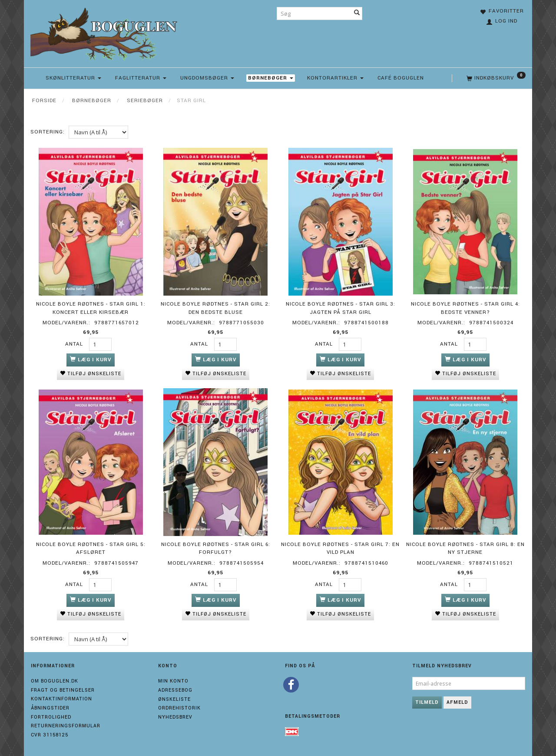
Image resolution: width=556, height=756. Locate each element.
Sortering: (48, 132)
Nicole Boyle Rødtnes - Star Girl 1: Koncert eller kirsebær (91, 308)
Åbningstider (50, 707)
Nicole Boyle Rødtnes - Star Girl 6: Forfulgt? (216, 548)
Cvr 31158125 (50, 734)
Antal (75, 344)
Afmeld (457, 701)
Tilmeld (427, 701)
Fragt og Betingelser (63, 689)
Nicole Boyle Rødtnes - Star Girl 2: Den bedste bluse (215, 308)
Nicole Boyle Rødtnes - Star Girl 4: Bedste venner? (465, 308)
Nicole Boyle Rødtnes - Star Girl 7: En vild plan (340, 548)
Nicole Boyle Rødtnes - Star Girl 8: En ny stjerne (465, 548)
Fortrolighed (51, 716)
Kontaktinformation (61, 698)
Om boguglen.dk (55, 680)
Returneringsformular (66, 725)
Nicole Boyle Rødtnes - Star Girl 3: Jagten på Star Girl (341, 308)
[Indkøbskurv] (495, 78)
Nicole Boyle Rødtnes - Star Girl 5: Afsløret (91, 548)
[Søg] (357, 13)
